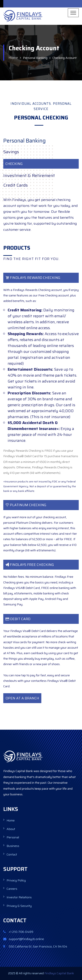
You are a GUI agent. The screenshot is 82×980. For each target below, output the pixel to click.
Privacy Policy (16, 880)
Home (13, 58)
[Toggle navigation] (73, 13)
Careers (12, 889)
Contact (12, 854)
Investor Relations (19, 897)
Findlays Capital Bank (59, 973)
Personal (13, 837)
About (11, 829)
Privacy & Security (19, 906)
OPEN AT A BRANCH (22, 698)
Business (13, 846)
